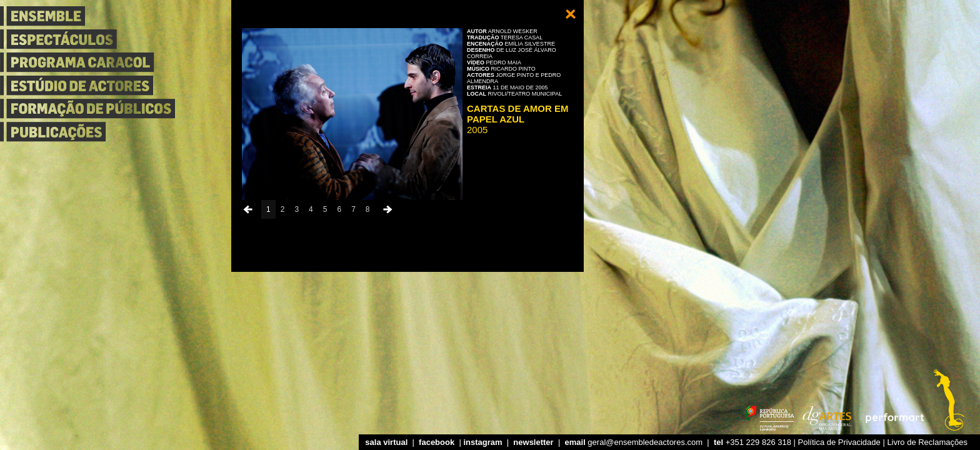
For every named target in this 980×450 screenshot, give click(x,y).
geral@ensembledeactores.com (634, 442)
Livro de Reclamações (927, 442)
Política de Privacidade (839, 442)
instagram (482, 442)
